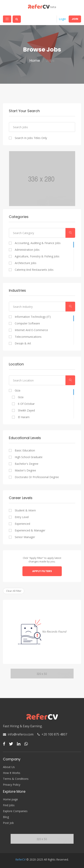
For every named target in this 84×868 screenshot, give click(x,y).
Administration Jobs (27, 250)
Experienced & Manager (30, 530)
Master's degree (25, 470)
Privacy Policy (12, 785)
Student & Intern (25, 510)
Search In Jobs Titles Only (31, 138)
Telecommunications (28, 337)
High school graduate (29, 457)
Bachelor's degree (27, 464)
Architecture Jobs (26, 263)
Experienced (22, 524)
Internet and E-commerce (31, 330)
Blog (6, 817)
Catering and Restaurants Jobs (34, 270)
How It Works (12, 773)
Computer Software (27, 323)
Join (75, 19)
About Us (9, 767)
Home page (10, 799)
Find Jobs (9, 805)
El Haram (24, 417)
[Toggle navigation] (7, 19)
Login (62, 19)
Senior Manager (25, 537)
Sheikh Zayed (26, 410)
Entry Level (22, 517)
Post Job (8, 823)
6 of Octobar (26, 404)
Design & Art (23, 343)
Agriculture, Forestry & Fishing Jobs (37, 256)
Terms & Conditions (16, 779)
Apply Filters (42, 571)
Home (35, 61)
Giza (18, 390)
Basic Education (25, 450)
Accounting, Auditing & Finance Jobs (38, 243)
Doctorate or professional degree (37, 477)
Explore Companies (15, 811)
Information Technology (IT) (33, 317)
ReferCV (20, 859)
